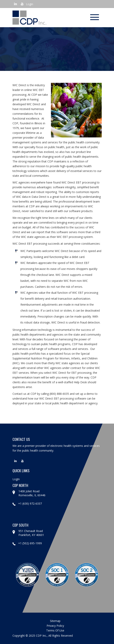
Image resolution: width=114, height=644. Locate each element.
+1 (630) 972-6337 (27, 504)
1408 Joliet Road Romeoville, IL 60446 (32, 493)
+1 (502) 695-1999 (27, 543)
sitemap (55, 621)
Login (30, 4)
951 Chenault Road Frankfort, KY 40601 (31, 533)
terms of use (55, 630)
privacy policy (55, 626)
